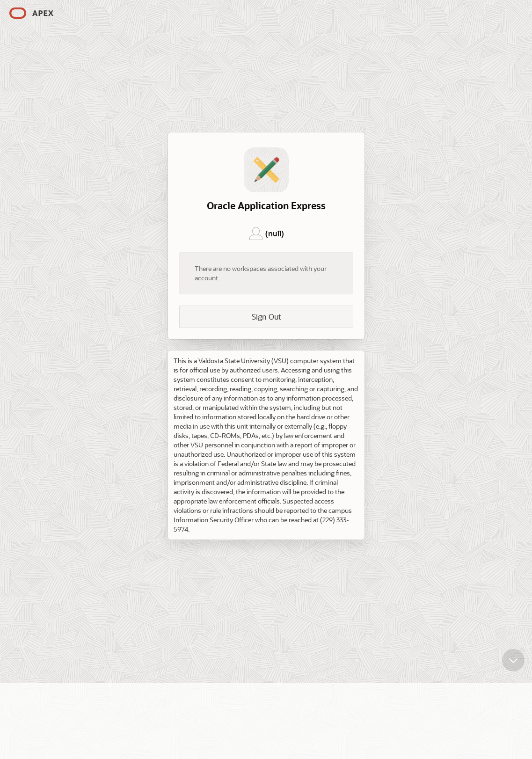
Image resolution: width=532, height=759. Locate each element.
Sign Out (266, 317)
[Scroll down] (513, 657)
